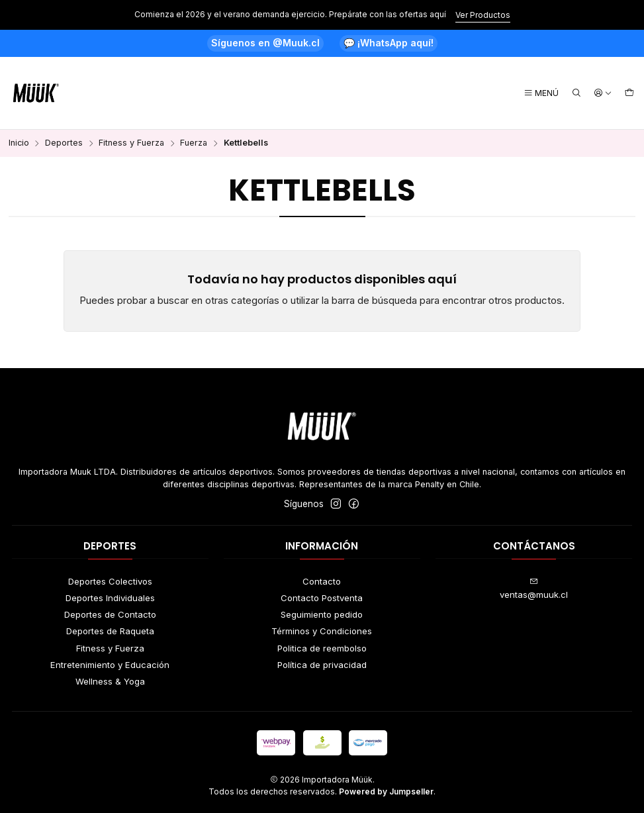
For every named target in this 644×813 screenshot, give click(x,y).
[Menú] (541, 93)
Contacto (322, 581)
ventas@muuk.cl (534, 589)
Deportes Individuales (110, 598)
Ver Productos (483, 15)
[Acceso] (603, 93)
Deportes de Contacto (110, 614)
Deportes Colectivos (110, 581)
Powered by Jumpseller (386, 791)
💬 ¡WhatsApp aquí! (389, 43)
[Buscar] (576, 93)
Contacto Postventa (322, 598)
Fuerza (194, 143)
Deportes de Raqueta (110, 631)
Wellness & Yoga (110, 681)
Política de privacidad (322, 665)
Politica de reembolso (322, 648)
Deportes (64, 143)
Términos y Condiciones (322, 631)
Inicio (19, 143)
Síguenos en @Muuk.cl (265, 43)
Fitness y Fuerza (131, 143)
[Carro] (629, 93)
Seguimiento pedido (322, 614)
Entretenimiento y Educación (110, 665)
